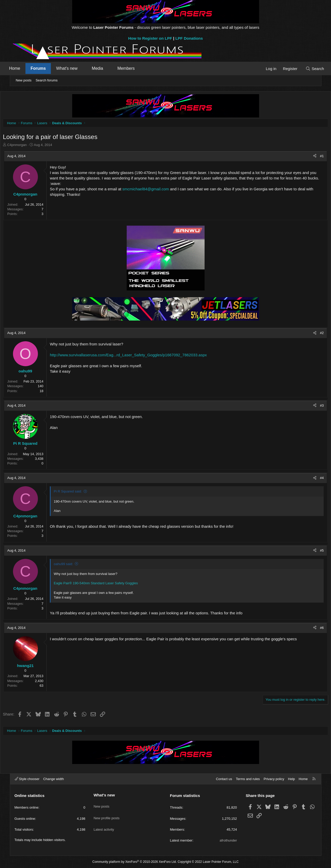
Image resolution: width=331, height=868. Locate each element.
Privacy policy (274, 779)
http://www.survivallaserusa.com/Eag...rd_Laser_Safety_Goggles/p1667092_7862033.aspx (140, 356)
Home (23, 68)
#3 (311, 407)
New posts (24, 80)
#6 (311, 629)
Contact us (224, 779)
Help (291, 779)
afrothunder (228, 840)
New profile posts (107, 813)
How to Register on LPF (150, 38)
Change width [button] (53, 779)
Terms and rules (248, 779)
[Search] (306, 69)
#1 (311, 157)
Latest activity (104, 823)
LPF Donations (189, 38)
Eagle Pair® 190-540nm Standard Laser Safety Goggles (107, 584)
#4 (311, 479)
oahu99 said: (75, 565)
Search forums (47, 80)
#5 (311, 552)
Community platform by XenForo (135, 862)
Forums (47, 68)
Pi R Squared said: (79, 493)
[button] (91, 68)
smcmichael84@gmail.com (157, 196)
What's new (75, 68)
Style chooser (27, 779)
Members (135, 68)
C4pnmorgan (28, 146)
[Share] (304, 157)
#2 (311, 334)
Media (106, 68)
